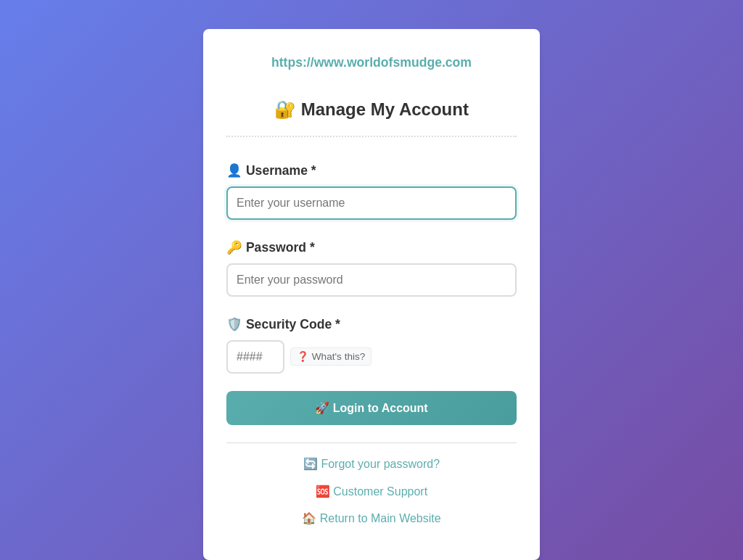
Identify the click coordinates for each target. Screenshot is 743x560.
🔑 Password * (271, 247)
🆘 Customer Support (371, 491)
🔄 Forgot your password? (371, 464)
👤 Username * (271, 170)
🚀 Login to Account (371, 408)
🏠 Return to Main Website (371, 518)
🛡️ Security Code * (283, 324)
